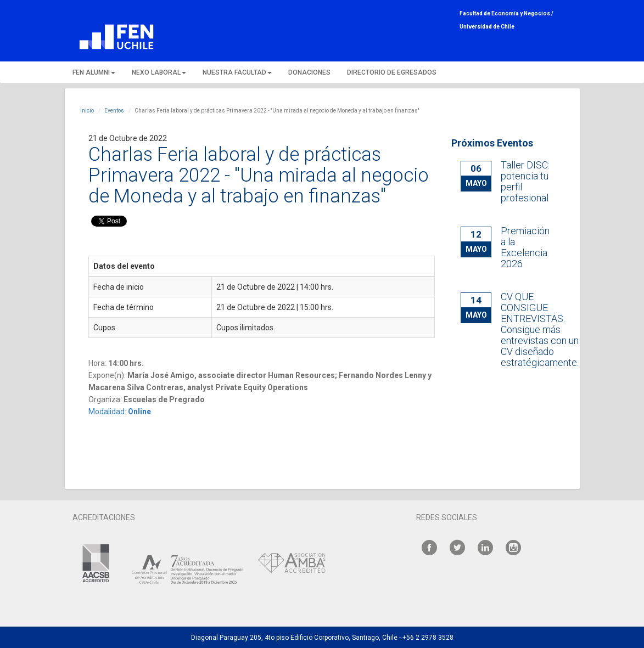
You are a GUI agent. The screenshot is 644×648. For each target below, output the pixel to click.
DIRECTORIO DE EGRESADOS (392, 72)
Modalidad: (120, 412)
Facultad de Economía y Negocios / (506, 13)
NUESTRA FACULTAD (237, 72)
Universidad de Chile (487, 27)
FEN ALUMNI (94, 72)
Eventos (114, 111)
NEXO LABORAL (159, 72)
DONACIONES (309, 72)
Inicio (87, 111)
